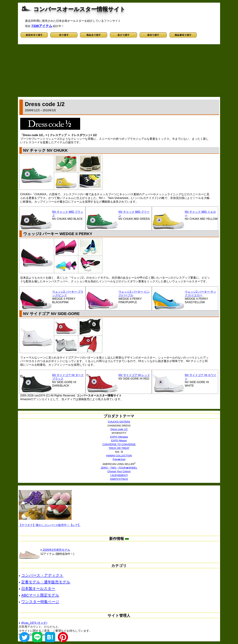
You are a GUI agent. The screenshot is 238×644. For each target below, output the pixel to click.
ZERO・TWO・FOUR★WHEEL (119, 468)
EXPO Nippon (119, 441)
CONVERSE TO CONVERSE (119, 444)
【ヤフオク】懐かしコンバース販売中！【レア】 (50, 525)
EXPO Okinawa (119, 437)
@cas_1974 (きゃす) (34, 623)
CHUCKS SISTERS (119, 422)
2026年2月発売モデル (55, 550)
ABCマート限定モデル (40, 595)
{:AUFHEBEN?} (119, 475)
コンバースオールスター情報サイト (79, 9)
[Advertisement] (119, 71)
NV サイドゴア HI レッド (134, 375)
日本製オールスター (38, 588)
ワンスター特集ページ (40, 602)
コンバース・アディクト (42, 575)
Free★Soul (119, 459)
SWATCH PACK (119, 479)
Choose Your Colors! (119, 471)
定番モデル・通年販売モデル (46, 582)
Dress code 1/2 (119, 429)
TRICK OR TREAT (119, 448)
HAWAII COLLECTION (119, 456)
